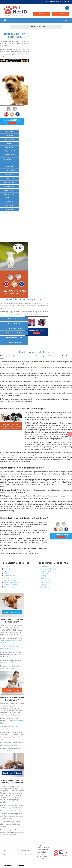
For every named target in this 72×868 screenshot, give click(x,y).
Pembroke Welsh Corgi (11, 582)
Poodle (6, 567)
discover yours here (12, 745)
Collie (6, 574)
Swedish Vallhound (10, 587)
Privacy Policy (25, 851)
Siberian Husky (46, 571)
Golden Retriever (9, 569)
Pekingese (45, 576)
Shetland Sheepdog (10, 585)
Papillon (6, 578)
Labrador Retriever (10, 571)
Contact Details (9, 855)
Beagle (43, 585)
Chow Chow (45, 587)
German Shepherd (10, 576)
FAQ (6, 851)
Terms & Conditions (27, 855)
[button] (5, 20)
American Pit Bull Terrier (49, 569)
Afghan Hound (46, 580)
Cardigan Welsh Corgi (11, 580)
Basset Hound (46, 582)
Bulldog (44, 578)
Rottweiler (45, 567)
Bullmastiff (45, 574)
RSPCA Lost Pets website (9, 662)
